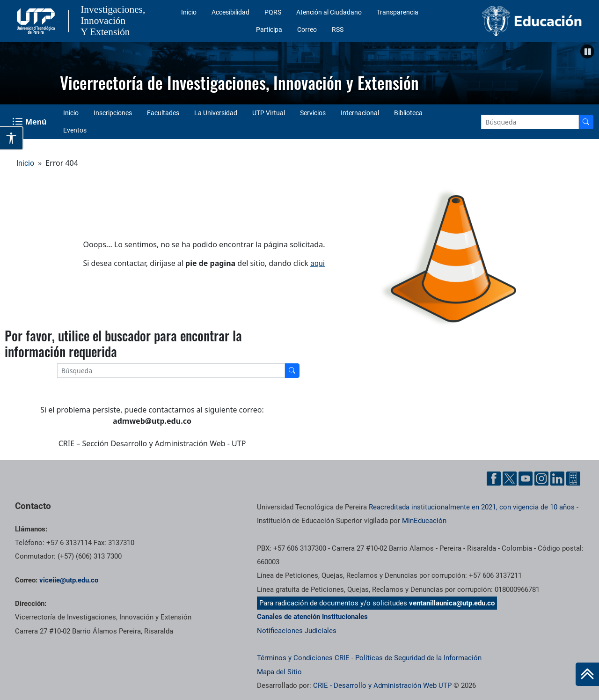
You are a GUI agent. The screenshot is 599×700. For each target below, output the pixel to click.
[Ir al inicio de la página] (587, 674)
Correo (307, 29)
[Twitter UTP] (510, 479)
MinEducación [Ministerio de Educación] (424, 521)
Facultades (163, 113)
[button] (587, 52)
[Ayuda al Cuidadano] (573, 479)
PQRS (273, 12)
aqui (318, 263)
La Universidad (216, 113)
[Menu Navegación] (30, 122)
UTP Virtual (269, 113)
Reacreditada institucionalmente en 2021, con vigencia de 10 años (472, 507)
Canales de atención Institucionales (312, 617)
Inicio (189, 12)
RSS (338, 29)
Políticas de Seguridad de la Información (418, 658)
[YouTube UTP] (526, 479)
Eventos (75, 130)
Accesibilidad (230, 12)
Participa (269, 29)
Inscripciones (113, 113)
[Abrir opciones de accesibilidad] (12, 138)
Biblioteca (408, 113)
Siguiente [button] (587, 71)
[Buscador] (586, 122)
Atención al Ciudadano (329, 12)
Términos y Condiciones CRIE (303, 658)
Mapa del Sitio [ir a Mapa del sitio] (279, 672)
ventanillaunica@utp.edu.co (452, 603)
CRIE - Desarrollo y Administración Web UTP (382, 685)
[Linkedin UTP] (557, 479)
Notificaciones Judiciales (297, 631)
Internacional (360, 113)
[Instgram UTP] (541, 479)
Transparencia (398, 12)
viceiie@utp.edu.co (69, 580)
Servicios (313, 113)
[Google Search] (530, 122)
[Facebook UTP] (494, 479)
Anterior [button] (12, 71)
